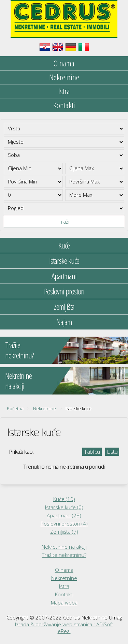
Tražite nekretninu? (64, 555)
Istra (64, 91)
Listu (112, 452)
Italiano (84, 47)
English (58, 47)
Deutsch (71, 47)
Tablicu (92, 452)
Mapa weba (64, 602)
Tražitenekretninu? (19, 350)
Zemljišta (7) (64, 532)
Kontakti (64, 105)
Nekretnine (64, 77)
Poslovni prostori (64, 291)
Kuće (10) (64, 499)
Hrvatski (45, 47)
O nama (64, 63)
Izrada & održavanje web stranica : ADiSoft (64, 624)
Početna (15, 408)
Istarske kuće (64, 261)
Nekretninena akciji (18, 381)
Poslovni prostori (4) (64, 524)
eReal (64, 631)
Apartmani (64, 276)
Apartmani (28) (64, 515)
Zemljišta (64, 307)
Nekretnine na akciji (64, 547)
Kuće (64, 245)
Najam (64, 322)
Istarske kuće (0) (64, 507)
